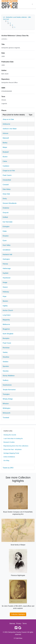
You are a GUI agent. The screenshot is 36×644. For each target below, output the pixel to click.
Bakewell (6, 138)
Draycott (6, 213)
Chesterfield (7, 180)
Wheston (6, 404)
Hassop (5, 264)
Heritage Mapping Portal (11, 453)
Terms (25, 624)
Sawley (5, 352)
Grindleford (6, 250)
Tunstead (6, 418)
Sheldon (6, 362)
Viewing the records (10, 435)
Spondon (6, 366)
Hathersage (7, 268)
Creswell (6, 185)
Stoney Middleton (9, 376)
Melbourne (6, 324)
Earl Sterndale (8, 222)
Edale (5, 231)
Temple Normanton (9, 390)
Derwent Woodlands (10, 203)
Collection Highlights (18, 614)
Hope (5, 296)
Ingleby (5, 306)
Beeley (5, 143)
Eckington (6, 227)
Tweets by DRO (8, 468)
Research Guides (9, 442)
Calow (5, 161)
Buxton (5, 157)
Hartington (6, 259)
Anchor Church (8, 310)
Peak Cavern (7, 175)
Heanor (5, 287)
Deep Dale (6, 194)
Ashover (6, 133)
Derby (5, 199)
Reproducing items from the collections (16, 446)
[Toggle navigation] (32, 4)
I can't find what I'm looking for (13, 438)
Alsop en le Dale (8, 119)
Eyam (5, 241)
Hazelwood (6, 278)
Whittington (7, 408)
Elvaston (6, 236)
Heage (5, 282)
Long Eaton (7, 315)
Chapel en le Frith (9, 171)
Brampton (6, 338)
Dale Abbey (7, 189)
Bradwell (6, 152)
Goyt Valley (7, 245)
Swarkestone (7, 385)
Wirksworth (6, 413)
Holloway (6, 292)
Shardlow (6, 357)
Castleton (6, 166)
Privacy (19, 624)
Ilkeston (5, 301)
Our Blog (6, 460)
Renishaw (6, 348)
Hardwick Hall (7, 254)
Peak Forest (7, 343)
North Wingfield (8, 334)
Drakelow (6, 208)
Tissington (6, 394)
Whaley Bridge (8, 399)
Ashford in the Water (10, 129)
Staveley (6, 371)
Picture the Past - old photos (12, 449)
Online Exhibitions (9, 457)
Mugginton (6, 329)
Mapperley (6, 320)
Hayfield (5, 273)
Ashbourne (6, 124)
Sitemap (12, 624)
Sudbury (6, 380)
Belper (5, 147)
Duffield (5, 217)
